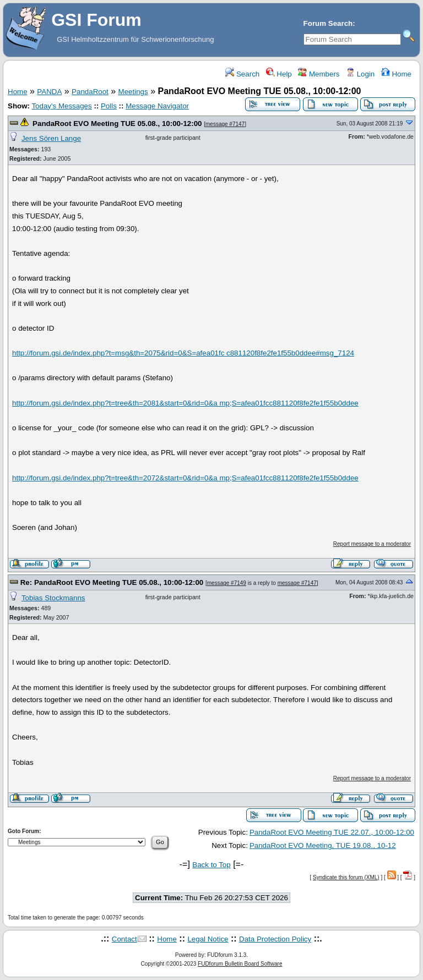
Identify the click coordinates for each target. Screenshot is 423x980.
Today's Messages (61, 106)
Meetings (133, 92)
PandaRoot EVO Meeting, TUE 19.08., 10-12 (323, 845)
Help (279, 74)
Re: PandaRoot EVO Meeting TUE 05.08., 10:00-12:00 (112, 582)
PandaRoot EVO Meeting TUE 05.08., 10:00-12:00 (117, 124)
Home (396, 74)
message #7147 (225, 124)
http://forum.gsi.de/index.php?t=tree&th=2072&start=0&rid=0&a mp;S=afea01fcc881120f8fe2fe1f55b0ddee (185, 478)
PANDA (49, 92)
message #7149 (227, 583)
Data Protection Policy (275, 939)
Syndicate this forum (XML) (346, 877)
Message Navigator (157, 106)
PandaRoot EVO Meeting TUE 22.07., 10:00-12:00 (332, 832)
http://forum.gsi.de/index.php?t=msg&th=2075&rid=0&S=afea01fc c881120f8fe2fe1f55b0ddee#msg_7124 (183, 353)
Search (242, 74)
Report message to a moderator (372, 544)
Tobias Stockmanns (53, 598)
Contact (124, 939)
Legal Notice (208, 939)
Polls (109, 106)
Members (319, 74)
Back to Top (211, 865)
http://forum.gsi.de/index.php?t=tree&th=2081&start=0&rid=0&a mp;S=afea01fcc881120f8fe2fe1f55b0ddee (185, 403)
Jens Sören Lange (51, 138)
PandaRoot (90, 92)
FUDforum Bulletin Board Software (240, 964)
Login (360, 74)
